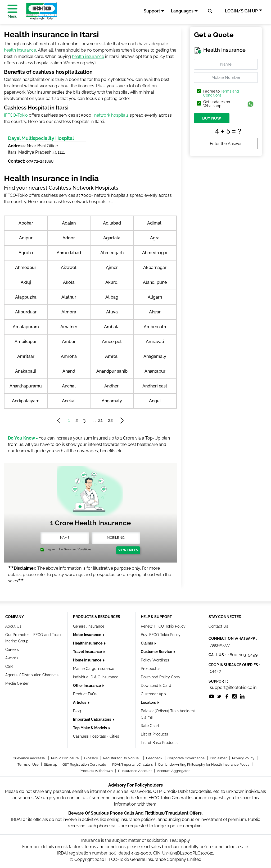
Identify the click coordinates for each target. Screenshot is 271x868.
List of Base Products (159, 743)
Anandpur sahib (112, 371)
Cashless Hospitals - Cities (96, 736)
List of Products (154, 734)
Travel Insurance (88, 652)
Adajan (69, 223)
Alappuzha (26, 297)
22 (110, 420)
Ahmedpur (26, 268)
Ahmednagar (155, 253)
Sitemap (51, 764)
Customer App (153, 694)
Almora (69, 312)
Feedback (155, 758)
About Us (13, 626)
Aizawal (69, 268)
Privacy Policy (244, 758)
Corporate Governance (186, 758)
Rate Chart (150, 726)
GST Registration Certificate (85, 764)
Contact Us (218, 626)
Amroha (69, 356)
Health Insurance (88, 643)
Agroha (26, 253)
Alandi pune (155, 282)
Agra (155, 238)
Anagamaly (155, 356)
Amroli (112, 356)
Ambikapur (26, 342)
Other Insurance (87, 686)
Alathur (69, 297)
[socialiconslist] (211, 696)
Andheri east (155, 386)
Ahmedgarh (112, 253)
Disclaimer (219, 758)
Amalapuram (26, 327)
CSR (9, 666)
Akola (69, 282)
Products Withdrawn (97, 771)
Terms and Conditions (221, 93)
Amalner (69, 327)
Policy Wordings (155, 660)
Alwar (155, 312)
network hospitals (111, 115)
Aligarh (155, 297)
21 (100, 420)
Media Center (17, 683)
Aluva (112, 312)
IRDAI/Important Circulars (132, 764)
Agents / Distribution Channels (32, 675)
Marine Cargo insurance (94, 669)
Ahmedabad (69, 253)
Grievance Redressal (30, 758)
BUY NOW (212, 118)
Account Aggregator (173, 771)
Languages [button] (182, 11)
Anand (69, 371)
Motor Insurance (87, 635)
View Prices (128, 550)
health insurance (20, 50)
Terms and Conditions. (78, 549)
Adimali (155, 223)
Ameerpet (112, 342)
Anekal (69, 401)
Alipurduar (26, 312)
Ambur (69, 342)
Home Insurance (88, 660)
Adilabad (112, 223)
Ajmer (112, 268)
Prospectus (151, 669)
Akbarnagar (155, 268)
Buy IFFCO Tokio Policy (161, 635)
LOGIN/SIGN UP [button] (241, 11)
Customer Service (157, 652)
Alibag (112, 297)
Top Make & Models (90, 728)
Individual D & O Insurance (96, 677)
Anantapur (155, 371)
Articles (80, 702)
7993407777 (220, 645)
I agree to (221, 93)
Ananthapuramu (26, 386)
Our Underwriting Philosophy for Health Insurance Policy (204, 764)
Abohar (26, 223)
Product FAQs (85, 694)
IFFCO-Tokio (16, 115)
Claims (147, 643)
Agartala (112, 238)
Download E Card (156, 686)
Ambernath (155, 327)
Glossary (91, 758)
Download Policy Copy (161, 677)
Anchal (69, 386)
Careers (12, 650)
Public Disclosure (65, 758)
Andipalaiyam (26, 401)
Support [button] (152, 11)
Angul (155, 401)
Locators (149, 702)
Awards (12, 658)
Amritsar (26, 356)
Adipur (26, 238)
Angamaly (112, 401)
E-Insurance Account (135, 771)
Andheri (112, 386)
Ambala (112, 327)
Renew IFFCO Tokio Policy (163, 626)
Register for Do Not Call (122, 758)
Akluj (26, 282)
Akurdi (112, 282)
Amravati (155, 342)
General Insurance (89, 626)
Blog (77, 711)
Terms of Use (28, 764)
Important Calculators (92, 719)
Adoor (69, 238)
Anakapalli (26, 371)
